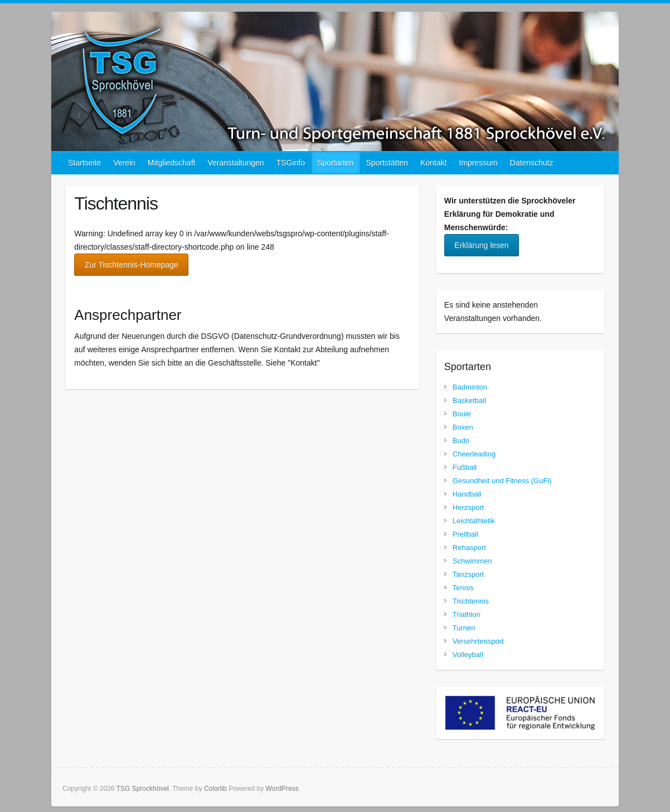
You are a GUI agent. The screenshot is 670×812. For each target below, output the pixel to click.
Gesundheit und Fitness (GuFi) (502, 481)
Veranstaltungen (236, 163)
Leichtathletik (474, 521)
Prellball (465, 534)
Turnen (464, 628)
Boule (462, 414)
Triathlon (467, 614)
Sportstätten (387, 163)
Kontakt (433, 163)
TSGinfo (291, 163)
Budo (461, 441)
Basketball (469, 400)
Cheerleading (474, 454)
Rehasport (469, 548)
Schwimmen (472, 561)
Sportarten (335, 163)
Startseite (84, 163)
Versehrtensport (478, 641)
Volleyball (468, 655)
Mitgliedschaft (172, 163)
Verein (124, 163)
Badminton (470, 387)
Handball (467, 494)
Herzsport (468, 507)
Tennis (463, 588)
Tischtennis (471, 601)
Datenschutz (532, 163)
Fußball (465, 467)
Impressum (478, 163)
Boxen (463, 427)
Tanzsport (468, 574)
